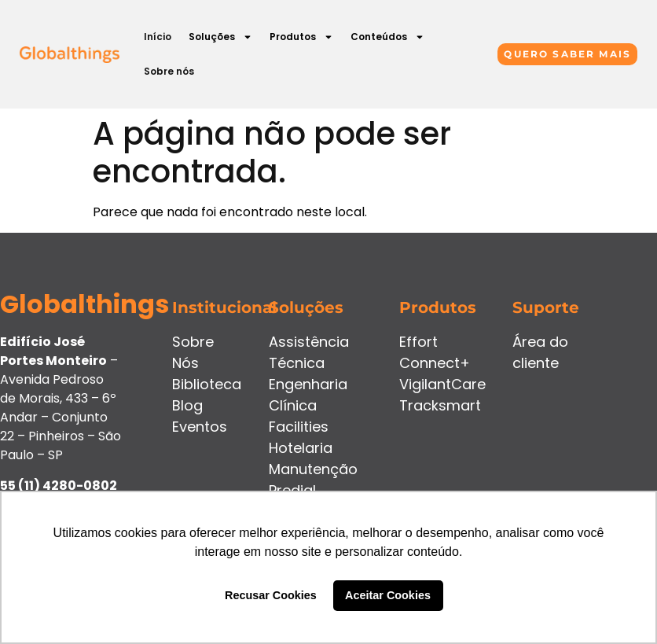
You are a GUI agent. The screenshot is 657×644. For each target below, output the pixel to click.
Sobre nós (169, 71)
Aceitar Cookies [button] (388, 595)
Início (158, 37)
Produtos (301, 37)
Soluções (220, 37)
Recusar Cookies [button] (271, 595)
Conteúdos (387, 37)
